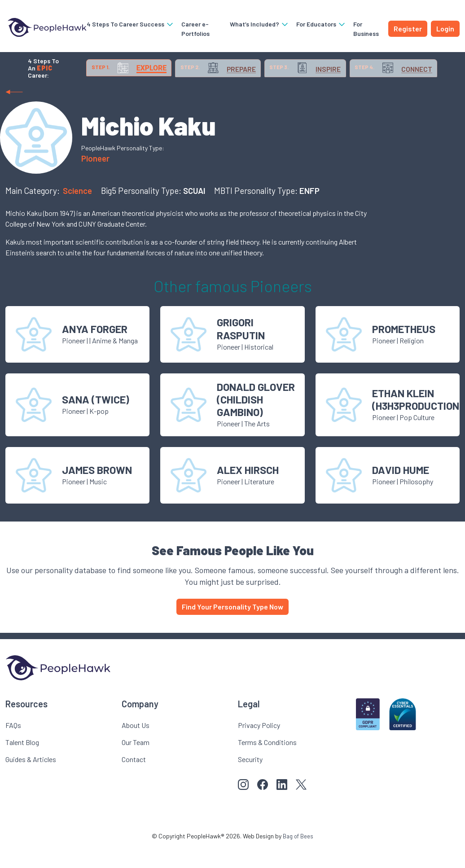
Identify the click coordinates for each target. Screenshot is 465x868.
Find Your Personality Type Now (232, 629)
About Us (136, 747)
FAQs (13, 747)
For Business (364, 29)
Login (445, 28)
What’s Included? (257, 24)
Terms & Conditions (267, 764)
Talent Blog (22, 764)
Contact (134, 781)
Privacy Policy (259, 747)
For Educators (319, 24)
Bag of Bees (298, 858)
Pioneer (95, 180)
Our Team (136, 764)
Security (250, 781)
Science (78, 213)
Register (408, 28)
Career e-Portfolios (190, 29)
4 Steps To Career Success (125, 24)
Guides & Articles (31, 781)
